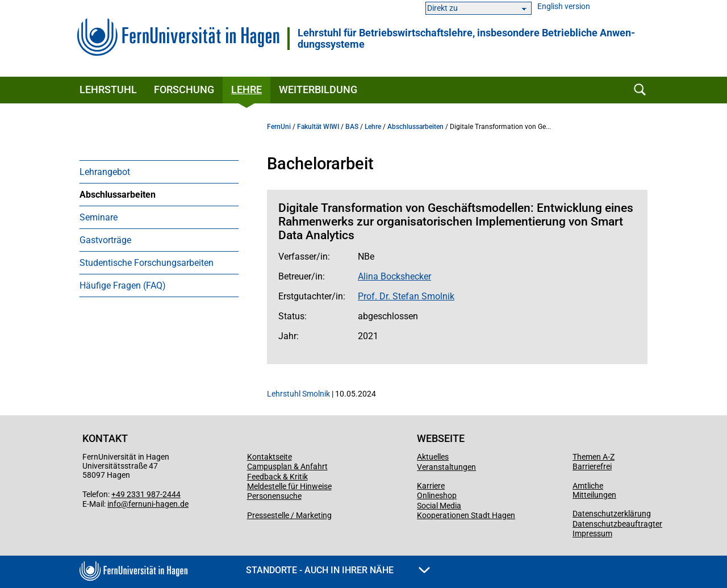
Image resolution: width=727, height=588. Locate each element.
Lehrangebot (105, 172)
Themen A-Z (594, 457)
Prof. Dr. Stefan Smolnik (406, 296)
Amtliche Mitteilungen (594, 490)
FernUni (279, 127)
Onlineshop (437, 495)
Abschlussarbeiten (118, 195)
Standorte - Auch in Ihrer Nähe (338, 570)
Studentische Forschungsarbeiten (147, 263)
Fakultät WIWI (318, 127)
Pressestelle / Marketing (289, 515)
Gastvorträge (105, 240)
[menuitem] (159, 172)
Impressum (592, 533)
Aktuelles (433, 457)
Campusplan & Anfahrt (287, 466)
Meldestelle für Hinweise (289, 486)
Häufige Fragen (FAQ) (123, 285)
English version (564, 7)
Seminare (99, 217)
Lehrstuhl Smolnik (298, 394)
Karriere (431, 486)
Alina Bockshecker (394, 276)
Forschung (184, 89)
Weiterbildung (318, 89)
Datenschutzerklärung (612, 514)
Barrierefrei (592, 466)
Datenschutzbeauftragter (617, 524)
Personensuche (274, 496)
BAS (352, 127)
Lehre (246, 89)
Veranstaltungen (446, 467)
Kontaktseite (270, 457)
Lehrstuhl (108, 89)
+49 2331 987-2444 (146, 494)
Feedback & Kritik (277, 477)
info (114, 504)
